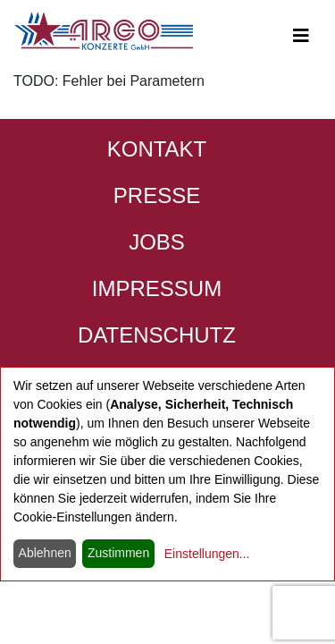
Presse (157, 195)
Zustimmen (118, 553)
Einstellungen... (207, 554)
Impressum (157, 288)
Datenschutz (157, 335)
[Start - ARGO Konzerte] (104, 31)
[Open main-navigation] (301, 36)
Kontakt (157, 149)
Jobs (157, 242)
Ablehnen (45, 553)
